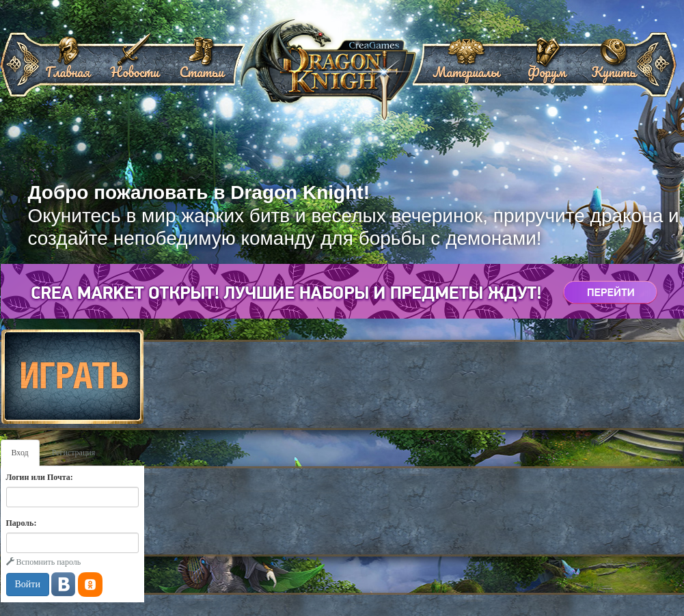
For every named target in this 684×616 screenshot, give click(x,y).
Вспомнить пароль (44, 562)
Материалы (466, 67)
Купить (613, 67)
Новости (134, 67)
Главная (68, 67)
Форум (547, 67)
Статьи (201, 67)
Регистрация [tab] (74, 453)
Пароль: (22, 523)
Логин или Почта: (40, 477)
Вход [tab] (20, 453)
